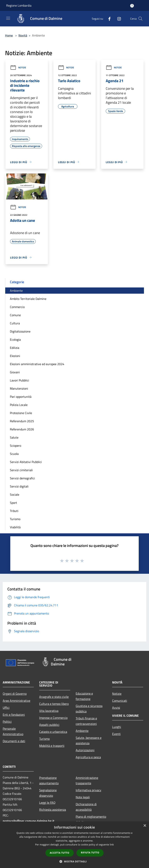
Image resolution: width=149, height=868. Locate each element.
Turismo (15, 519)
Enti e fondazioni (14, 715)
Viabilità (15, 527)
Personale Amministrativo (13, 731)
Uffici (6, 708)
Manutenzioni (19, 388)
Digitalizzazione (20, 331)
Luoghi (117, 727)
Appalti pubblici (49, 725)
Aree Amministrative (16, 701)
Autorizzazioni (85, 750)
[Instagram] (118, 19)
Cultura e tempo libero (54, 704)
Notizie (18, 67)
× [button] (145, 826)
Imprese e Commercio (53, 718)
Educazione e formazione (84, 696)
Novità (23, 35)
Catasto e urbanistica (53, 732)
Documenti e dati (14, 741)
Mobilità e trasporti (52, 746)
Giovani (15, 372)
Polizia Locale (19, 405)
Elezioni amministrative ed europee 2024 (37, 364)
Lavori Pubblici (19, 380)
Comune (15, 315)
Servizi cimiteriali (21, 470)
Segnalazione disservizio (48, 793)
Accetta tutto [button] (60, 853)
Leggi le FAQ (47, 803)
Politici (7, 722)
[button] (74, 861)
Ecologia (15, 340)
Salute (14, 437)
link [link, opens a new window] (112, 845)
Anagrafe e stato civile (54, 697)
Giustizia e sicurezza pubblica (89, 709)
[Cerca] (140, 19)
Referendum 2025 (22, 421)
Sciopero (16, 446)
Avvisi (116, 708)
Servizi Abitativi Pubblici (26, 462)
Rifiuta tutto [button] (90, 853)
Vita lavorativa (49, 711)
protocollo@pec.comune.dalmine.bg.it (29, 821)
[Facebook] (108, 19)
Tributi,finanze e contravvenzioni (86, 721)
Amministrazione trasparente (87, 780)
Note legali (83, 797)
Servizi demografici (22, 478)
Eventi (116, 734)
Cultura (15, 323)
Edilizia (15, 348)
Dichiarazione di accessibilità (86, 807)
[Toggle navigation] (8, 18)
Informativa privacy (88, 790)
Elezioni (15, 356)
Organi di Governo (15, 694)
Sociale (15, 495)
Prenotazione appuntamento (49, 780)
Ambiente (16, 291)
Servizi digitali (19, 486)
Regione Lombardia (19, 5)
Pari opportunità (21, 397)
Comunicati (120, 701)
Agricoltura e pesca (88, 757)
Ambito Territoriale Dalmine (28, 299)
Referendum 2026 (22, 429)
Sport (13, 503)
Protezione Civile (21, 413)
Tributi (14, 511)
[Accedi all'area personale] (132, 6)
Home (9, 35)
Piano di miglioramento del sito (91, 819)
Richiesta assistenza (53, 810)
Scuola (14, 454)
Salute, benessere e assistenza (89, 740)
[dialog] (74, 845)
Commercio (17, 307)
